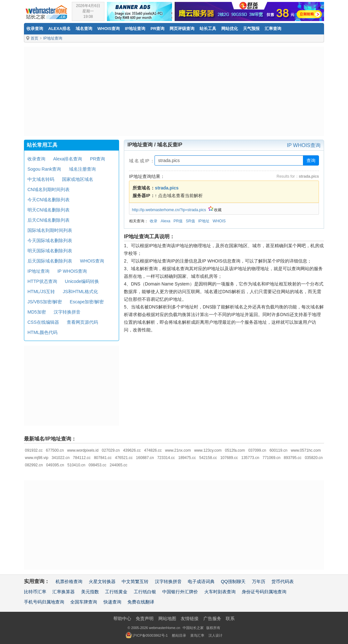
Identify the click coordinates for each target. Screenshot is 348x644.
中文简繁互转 (135, 581)
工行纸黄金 (116, 592)
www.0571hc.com (306, 450)
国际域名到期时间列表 (50, 230)
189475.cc (187, 458)
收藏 (215, 210)
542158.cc (208, 458)
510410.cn (76, 465)
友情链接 (190, 618)
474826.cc (153, 450)
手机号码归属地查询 (44, 602)
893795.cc (293, 458)
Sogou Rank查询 (44, 169)
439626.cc (132, 450)
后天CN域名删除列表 (49, 220)
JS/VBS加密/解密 (45, 302)
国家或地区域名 (78, 179)
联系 (230, 618)
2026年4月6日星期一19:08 (88, 11)
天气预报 (251, 29)
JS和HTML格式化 (80, 292)
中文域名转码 (41, 179)
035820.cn (314, 458)
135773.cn (250, 458)
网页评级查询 (182, 29)
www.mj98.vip (37, 458)
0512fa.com (235, 450)
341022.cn (61, 458)
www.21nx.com (178, 450)
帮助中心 (122, 618)
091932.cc (34, 450)
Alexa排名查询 (68, 159)
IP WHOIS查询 (304, 145)
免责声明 (145, 618)
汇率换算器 (64, 592)
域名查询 (84, 29)
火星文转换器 (102, 581)
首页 (34, 38)
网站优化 (230, 29)
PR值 (178, 221)
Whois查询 (109, 29)
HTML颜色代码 (42, 332)
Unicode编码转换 (82, 281)
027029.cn (111, 450)
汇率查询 (273, 29)
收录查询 (35, 29)
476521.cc (124, 458)
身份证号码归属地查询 (264, 592)
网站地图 (167, 618)
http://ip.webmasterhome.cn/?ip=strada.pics (169, 210)
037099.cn (257, 450)
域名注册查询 (82, 169)
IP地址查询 (135, 29)
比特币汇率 (35, 592)
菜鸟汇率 (197, 635)
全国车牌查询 (84, 602)
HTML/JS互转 (41, 292)
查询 (311, 160)
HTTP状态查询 (42, 281)
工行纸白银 (145, 592)
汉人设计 (216, 635)
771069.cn (271, 458)
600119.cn (278, 450)
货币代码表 (283, 581)
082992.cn (34, 465)
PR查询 (157, 29)
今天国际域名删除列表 (50, 241)
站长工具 (208, 29)
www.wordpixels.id (83, 450)
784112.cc (82, 458)
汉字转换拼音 (67, 312)
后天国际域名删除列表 (50, 261)
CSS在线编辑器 (43, 322)
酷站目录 (179, 635)
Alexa (165, 221)
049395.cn (55, 465)
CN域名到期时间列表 (49, 189)
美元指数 (90, 592)
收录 (154, 221)
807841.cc (103, 458)
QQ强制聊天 (233, 581)
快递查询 (112, 602)
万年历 (259, 581)
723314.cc (166, 458)
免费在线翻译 (141, 602)
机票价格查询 (69, 581)
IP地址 (204, 221)
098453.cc (98, 465)
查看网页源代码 (82, 322)
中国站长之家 (193, 628)
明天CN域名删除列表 (49, 210)
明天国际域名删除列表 (50, 251)
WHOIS (219, 221)
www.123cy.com (208, 450)
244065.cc (118, 465)
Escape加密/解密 (87, 302)
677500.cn (55, 450)
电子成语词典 (201, 581)
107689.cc (229, 458)
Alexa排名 (59, 29)
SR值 (190, 221)
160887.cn (145, 458)
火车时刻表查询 (220, 592)
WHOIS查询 (92, 261)
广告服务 (212, 618)
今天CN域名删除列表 (49, 200)
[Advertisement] (174, 91)
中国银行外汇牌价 (180, 592)
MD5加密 (37, 312)
